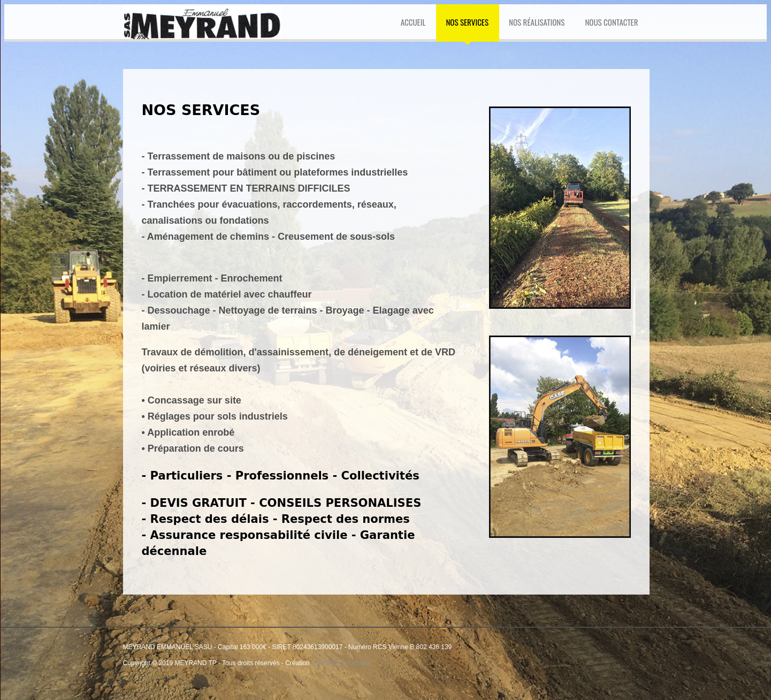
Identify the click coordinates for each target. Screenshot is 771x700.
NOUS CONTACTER (611, 22)
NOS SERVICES (467, 22)
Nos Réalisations (537, 22)
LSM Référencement (341, 663)
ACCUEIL (413, 22)
